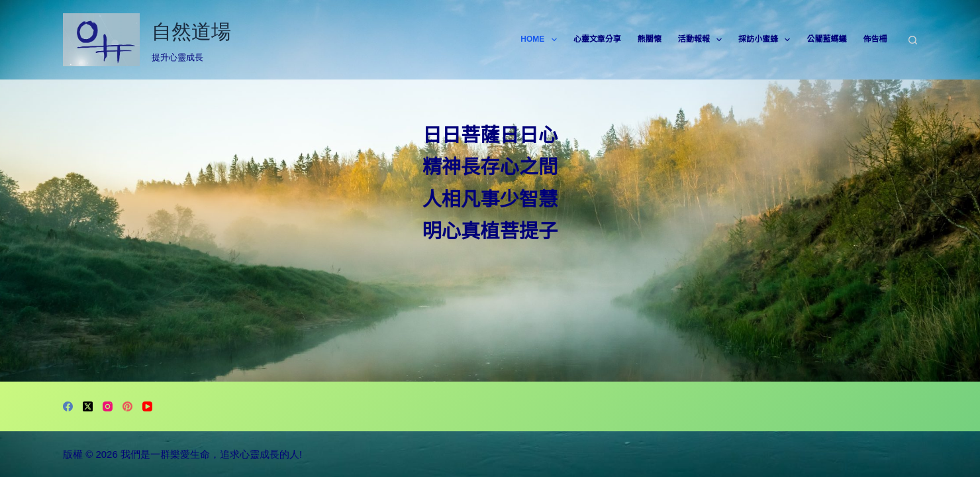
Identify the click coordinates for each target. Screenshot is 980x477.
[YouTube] (147, 406)
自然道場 (191, 31)
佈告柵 (875, 39)
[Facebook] (68, 406)
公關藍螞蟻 (826, 39)
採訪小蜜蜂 (767, 40)
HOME (541, 40)
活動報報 (703, 40)
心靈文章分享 (597, 39)
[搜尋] (913, 40)
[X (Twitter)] (88, 406)
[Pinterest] (127, 406)
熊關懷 (650, 39)
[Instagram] (108, 406)
